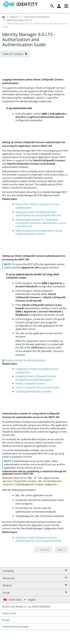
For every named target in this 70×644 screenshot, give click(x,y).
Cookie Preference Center (15, 627)
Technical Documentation (37, 17)
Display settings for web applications (24, 360)
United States (17, 600)
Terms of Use (9, 613)
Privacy (6, 620)
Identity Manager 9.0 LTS (19, 20)
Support (14, 17)
